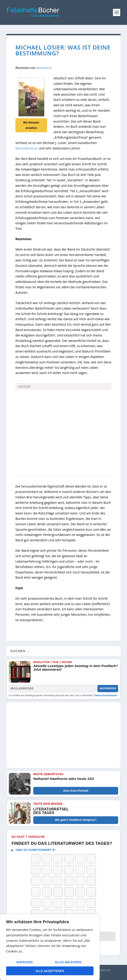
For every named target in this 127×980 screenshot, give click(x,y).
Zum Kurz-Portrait (76, 791)
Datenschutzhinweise (106, 695)
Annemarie (44, 68)
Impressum (102, 970)
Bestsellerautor (27, 148)
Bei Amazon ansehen (31, 125)
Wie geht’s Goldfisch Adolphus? (76, 820)
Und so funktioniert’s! (36, 850)
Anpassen (24, 962)
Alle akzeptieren (50, 971)
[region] (50, 947)
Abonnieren (108, 688)
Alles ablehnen (68, 962)
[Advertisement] (63, 425)
